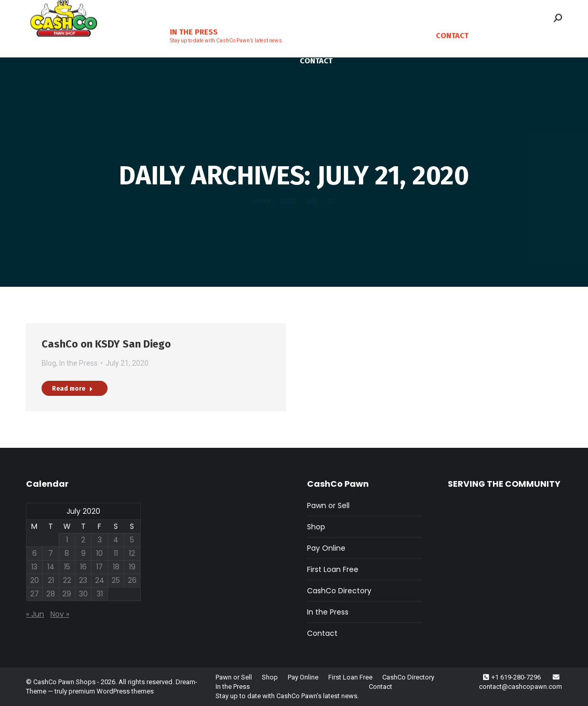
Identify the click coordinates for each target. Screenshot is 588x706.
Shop (316, 527)
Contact (322, 633)
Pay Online (326, 548)
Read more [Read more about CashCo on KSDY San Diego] (72, 389)
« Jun (35, 614)
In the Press (78, 363)
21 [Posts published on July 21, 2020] (51, 580)
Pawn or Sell (328, 505)
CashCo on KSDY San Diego (106, 344)
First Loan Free (333, 569)
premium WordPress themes (111, 691)
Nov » (60, 614)
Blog (49, 363)
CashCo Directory (339, 591)
